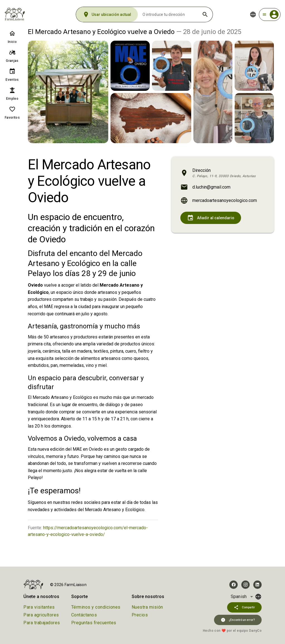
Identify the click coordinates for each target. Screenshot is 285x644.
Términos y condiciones (96, 607)
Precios (140, 615)
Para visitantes (39, 607)
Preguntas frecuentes (94, 623)
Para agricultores (41, 615)
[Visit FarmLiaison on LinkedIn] (257, 585)
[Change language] (253, 14)
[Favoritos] (12, 109)
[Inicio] (12, 33)
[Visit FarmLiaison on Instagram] (245, 585)
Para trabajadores (42, 623)
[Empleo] (12, 90)
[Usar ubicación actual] (107, 14)
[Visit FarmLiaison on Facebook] (234, 585)
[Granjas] (12, 52)
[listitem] (12, 37)
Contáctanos (84, 615)
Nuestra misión (147, 607)
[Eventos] (12, 71)
